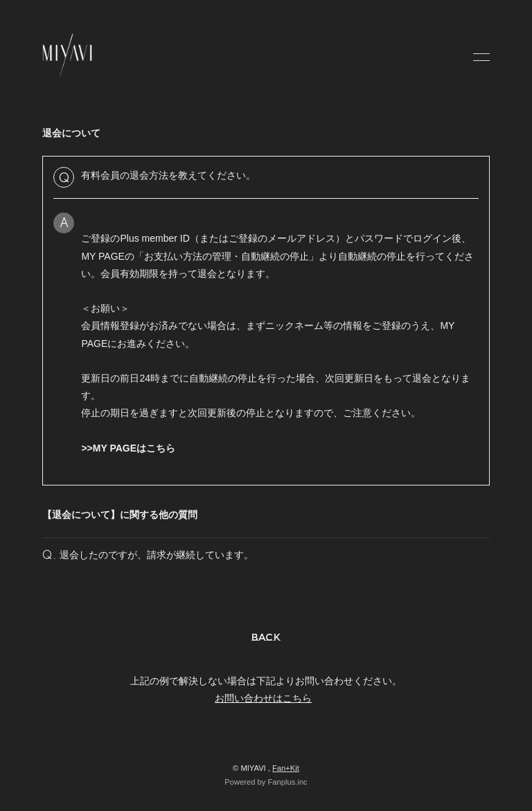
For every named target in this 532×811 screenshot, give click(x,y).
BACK (266, 637)
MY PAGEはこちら (134, 448)
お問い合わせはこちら (263, 698)
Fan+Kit (286, 768)
